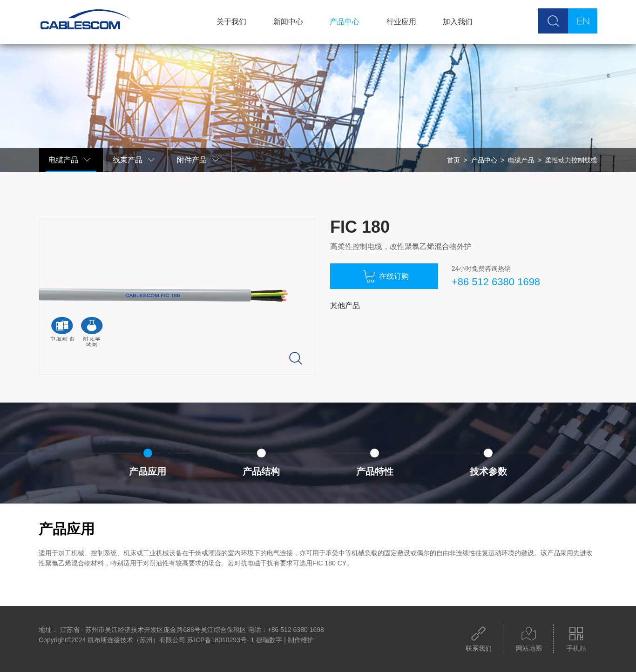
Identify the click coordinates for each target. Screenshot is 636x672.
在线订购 (386, 276)
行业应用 (401, 22)
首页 (453, 160)
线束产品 (134, 160)
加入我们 (457, 22)
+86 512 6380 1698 (494, 282)
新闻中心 (287, 22)
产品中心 (344, 22)
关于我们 (231, 22)
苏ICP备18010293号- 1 (221, 640)
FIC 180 (360, 227)
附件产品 (198, 160)
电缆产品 (70, 160)
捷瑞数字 (269, 640)
